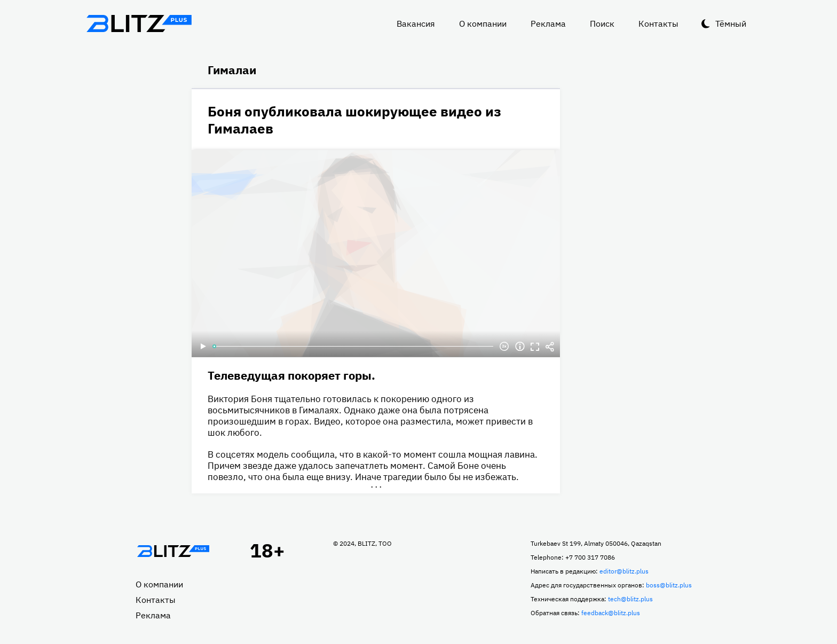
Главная (173, 551)
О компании (483, 23)
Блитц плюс (139, 23)
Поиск (602, 23)
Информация (520, 347)
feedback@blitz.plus (611, 613)
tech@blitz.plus (630, 599)
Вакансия (416, 23)
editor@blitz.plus (624, 571)
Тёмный (731, 23)
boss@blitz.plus (669, 585)
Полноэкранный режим (535, 347)
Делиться (550, 347)
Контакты (658, 23)
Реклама (548, 23)
